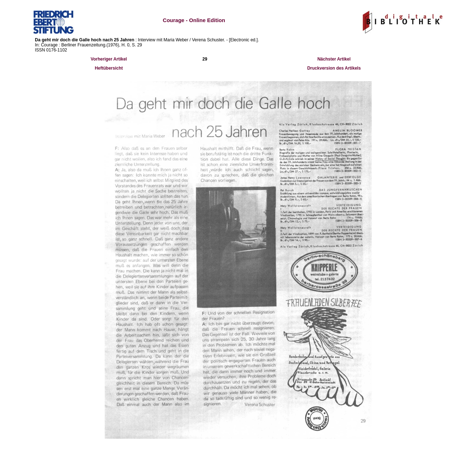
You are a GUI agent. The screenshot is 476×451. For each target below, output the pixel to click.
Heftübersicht (109, 68)
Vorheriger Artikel (109, 59)
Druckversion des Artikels (334, 68)
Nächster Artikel (334, 59)
